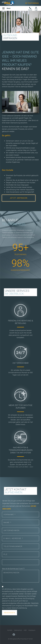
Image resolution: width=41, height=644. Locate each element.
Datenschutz (18, 630)
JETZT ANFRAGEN (19, 198)
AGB (25, 630)
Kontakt (10, 630)
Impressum (32, 630)
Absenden (10, 613)
